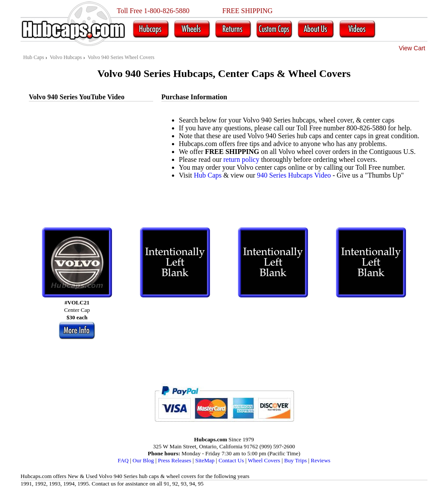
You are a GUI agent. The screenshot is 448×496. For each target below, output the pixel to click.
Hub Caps (208, 175)
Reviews (320, 460)
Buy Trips (296, 460)
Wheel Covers (264, 460)
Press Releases (175, 460)
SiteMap (205, 460)
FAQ (123, 460)
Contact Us (231, 460)
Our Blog (143, 460)
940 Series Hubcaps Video (294, 175)
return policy (241, 159)
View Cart (412, 48)
